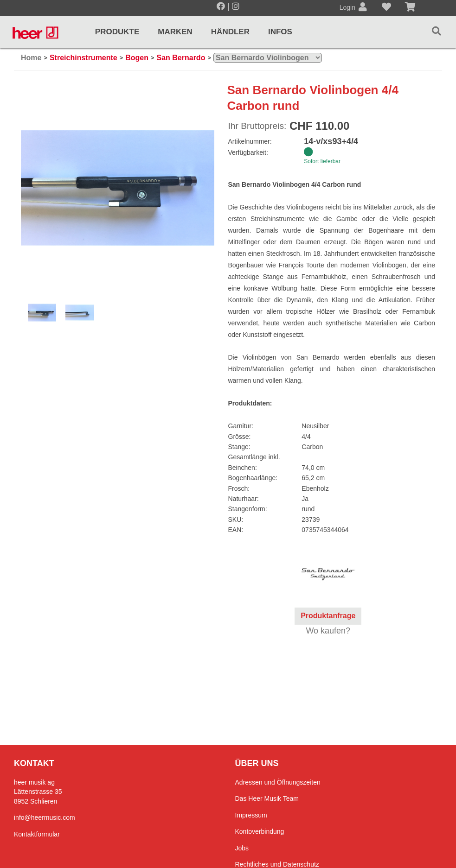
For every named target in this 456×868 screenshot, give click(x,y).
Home (31, 58)
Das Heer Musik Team (267, 798)
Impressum (251, 815)
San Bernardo (181, 58)
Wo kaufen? (328, 631)
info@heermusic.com (45, 817)
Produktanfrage (328, 616)
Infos (280, 32)
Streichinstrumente (83, 58)
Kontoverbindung (260, 831)
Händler (230, 32)
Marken (175, 32)
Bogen (137, 58)
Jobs (242, 848)
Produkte (117, 32)
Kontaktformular (37, 834)
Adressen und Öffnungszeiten (278, 782)
